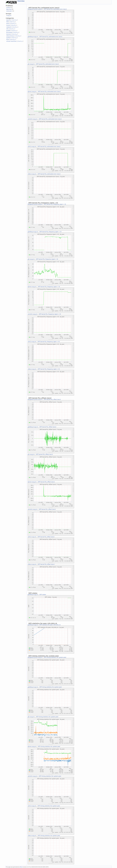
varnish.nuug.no (33, 119)
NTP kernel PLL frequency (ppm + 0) (55, 204)
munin (8, 25)
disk (8, 22)
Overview (21, 1)
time (8, 39)
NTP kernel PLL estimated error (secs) (55, 9)
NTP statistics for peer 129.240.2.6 (50, 625)
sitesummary (10, 36)
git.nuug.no (31, 64)
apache (9, 20)
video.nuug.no (32, 174)
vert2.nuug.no (32, 146)
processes (9, 32)
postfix (8, 31)
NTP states (43, 595)
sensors (9, 34)
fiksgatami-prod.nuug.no (35, 9)
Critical (8, 7)
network (9, 27)
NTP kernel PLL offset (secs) (52, 399)
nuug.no (9, 16)
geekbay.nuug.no (33, 37)
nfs (7, 29)
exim (8, 24)
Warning (9, 9)
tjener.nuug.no (32, 92)
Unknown (9, 11)
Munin (21, 867)
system (9, 38)
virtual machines (11, 41)
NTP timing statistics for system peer (55, 657)
